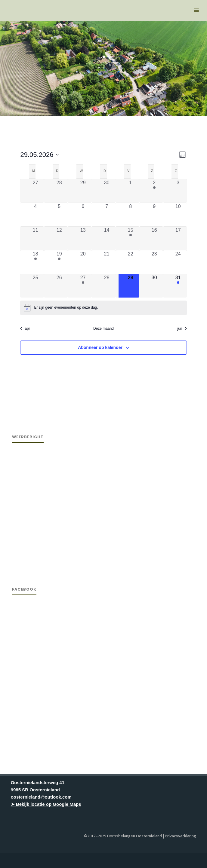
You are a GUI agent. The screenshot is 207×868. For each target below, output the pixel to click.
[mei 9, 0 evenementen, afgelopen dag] (154, 215)
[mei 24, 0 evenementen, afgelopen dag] (178, 262)
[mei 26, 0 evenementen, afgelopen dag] (59, 286)
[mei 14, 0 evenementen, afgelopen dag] (107, 238)
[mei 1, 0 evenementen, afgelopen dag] (130, 191)
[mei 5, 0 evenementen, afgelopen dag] (59, 215)
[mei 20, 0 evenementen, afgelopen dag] (83, 262)
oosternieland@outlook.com (41, 797)
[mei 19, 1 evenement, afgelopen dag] (59, 262)
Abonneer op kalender (100, 347)
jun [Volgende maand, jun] (182, 329)
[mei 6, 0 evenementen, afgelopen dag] (83, 215)
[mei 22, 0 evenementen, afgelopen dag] (130, 262)
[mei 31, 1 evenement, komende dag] (178, 286)
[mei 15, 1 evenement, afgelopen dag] (130, 238)
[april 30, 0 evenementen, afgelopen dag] (107, 191)
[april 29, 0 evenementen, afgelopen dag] (83, 191)
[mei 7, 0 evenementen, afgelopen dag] (107, 215)
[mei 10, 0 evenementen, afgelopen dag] (178, 215)
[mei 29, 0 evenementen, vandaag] (130, 286)
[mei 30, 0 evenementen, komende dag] (154, 286)
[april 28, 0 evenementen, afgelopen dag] (59, 191)
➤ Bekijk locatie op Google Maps (46, 804)
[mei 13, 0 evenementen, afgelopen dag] (83, 238)
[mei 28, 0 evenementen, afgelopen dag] (107, 286)
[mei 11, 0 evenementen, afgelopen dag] (35, 238)
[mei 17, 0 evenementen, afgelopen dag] (178, 238)
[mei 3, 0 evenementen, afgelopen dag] (178, 191)
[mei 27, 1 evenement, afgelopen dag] (83, 286)
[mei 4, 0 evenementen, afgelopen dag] (35, 215)
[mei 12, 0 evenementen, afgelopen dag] (59, 238)
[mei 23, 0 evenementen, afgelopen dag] (154, 262)
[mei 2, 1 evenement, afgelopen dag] (154, 191)
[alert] (103, 308)
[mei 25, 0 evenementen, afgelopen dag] (35, 286)
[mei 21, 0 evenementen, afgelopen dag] (107, 262)
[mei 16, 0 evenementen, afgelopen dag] (154, 238)
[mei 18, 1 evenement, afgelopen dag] (35, 262)
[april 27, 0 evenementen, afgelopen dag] (35, 191)
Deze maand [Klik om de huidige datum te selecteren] (103, 329)
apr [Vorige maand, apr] (25, 329)
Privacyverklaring (181, 836)
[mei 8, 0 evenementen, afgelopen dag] (130, 215)
